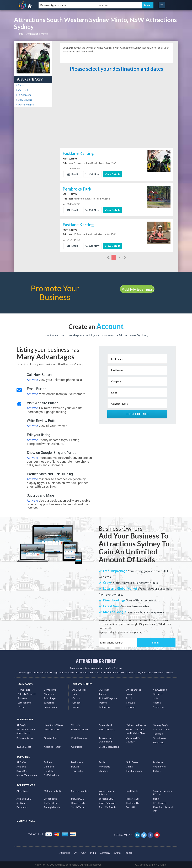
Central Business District (162, 793)
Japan (76, 707)
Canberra (49, 767)
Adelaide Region (53, 747)
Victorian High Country (134, 740)
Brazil (129, 698)
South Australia (107, 729)
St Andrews (24, 95)
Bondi (156, 799)
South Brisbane (107, 803)
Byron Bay (22, 771)
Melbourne (77, 762)
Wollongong (160, 767)
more (122, 257)
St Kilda (21, 803)
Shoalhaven (159, 738)
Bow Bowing (24, 100)
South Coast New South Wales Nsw (135, 731)
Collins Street (51, 803)
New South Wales (53, 725)
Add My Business (137, 289)
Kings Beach (78, 803)
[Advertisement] (116, 121)
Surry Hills (131, 807)
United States (134, 690)
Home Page (24, 690)
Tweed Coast (24, 747)
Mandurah (104, 771)
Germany (158, 694)
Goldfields (77, 747)
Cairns (129, 767)
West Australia (52, 729)
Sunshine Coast (162, 729)
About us (49, 694)
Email (73, 174)
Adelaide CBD (24, 799)
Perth (102, 762)
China (117, 853)
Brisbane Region (25, 738)
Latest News (25, 703)
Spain (129, 694)
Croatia (76, 698)
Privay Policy (50, 707)
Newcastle (104, 767)
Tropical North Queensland (106, 740)
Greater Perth (52, 738)
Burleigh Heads (52, 807)
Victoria (75, 725)
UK (76, 853)
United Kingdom (108, 698)
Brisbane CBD (106, 799)
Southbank (132, 791)
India (155, 698)
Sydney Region (161, 725)
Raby (20, 85)
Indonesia (105, 707)
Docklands (22, 807)
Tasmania (158, 734)
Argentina (158, 707)
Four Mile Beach (107, 807)
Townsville (77, 771)
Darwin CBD (78, 799)
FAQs (21, 707)
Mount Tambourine (27, 775)
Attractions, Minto (37, 34)
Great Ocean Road (109, 747)
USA (84, 853)
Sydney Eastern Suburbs (107, 793)
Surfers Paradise (80, 791)
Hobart (157, 771)
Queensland (105, 725)
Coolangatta (133, 803)
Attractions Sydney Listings (151, 865)
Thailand (131, 707)
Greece (76, 703)
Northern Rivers (80, 729)
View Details (112, 174)
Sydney (48, 762)
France (103, 694)
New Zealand (160, 690)
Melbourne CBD (52, 791)
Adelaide (21, 767)
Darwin (75, 767)
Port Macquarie (134, 771)
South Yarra (78, 807)
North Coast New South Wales (26, 731)
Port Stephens (79, 738)
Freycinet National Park (163, 809)
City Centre (160, 803)
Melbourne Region (136, 725)
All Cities (21, 762)
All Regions (23, 725)
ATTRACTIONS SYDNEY (96, 661)
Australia (104, 690)
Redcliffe (49, 771)
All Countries (79, 690)
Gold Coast (132, 762)
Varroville (23, 90)
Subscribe (49, 703)
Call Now (92, 174)
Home (20, 34)
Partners (22, 698)
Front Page (50, 698)
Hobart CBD (132, 799)
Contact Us (50, 690)
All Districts (23, 791)
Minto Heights (26, 104)
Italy (75, 694)
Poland (103, 703)
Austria (157, 703)
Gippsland (159, 742)
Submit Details (137, 414)
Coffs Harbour (52, 775)
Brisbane (158, 762)
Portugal (131, 703)
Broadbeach (50, 799)
